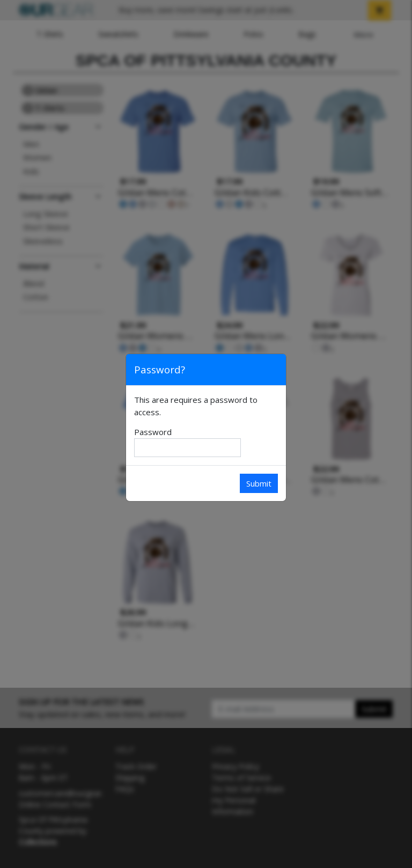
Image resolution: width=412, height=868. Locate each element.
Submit (259, 483)
